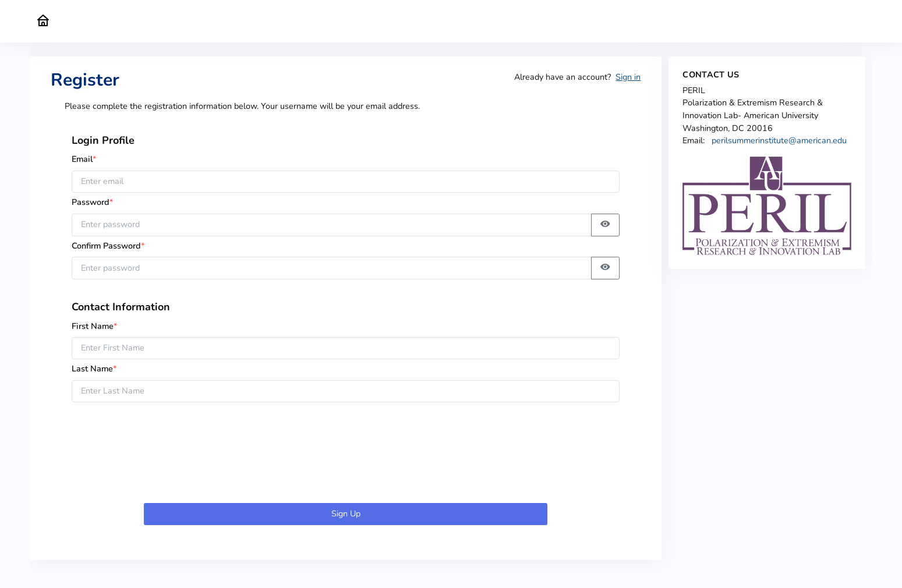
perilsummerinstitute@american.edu (779, 140)
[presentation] (346, 455)
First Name (95, 326)
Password (96, 202)
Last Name (94, 369)
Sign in (628, 77)
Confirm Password (108, 246)
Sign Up (346, 513)
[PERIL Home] (43, 21)
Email (84, 159)
